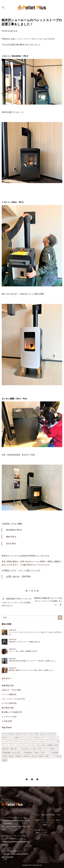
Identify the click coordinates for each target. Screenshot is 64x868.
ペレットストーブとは (11, 699)
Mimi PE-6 (11, 537)
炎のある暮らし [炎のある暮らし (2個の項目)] (17, 753)
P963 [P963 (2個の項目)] (37, 734)
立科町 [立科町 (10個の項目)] (5, 756)
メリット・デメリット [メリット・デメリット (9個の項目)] (10, 745)
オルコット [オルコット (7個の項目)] (54, 738)
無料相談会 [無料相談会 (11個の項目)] (28, 753)
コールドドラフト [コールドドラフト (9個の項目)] (8, 741)
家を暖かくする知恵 (10, 712)
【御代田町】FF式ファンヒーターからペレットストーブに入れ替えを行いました (17, 602)
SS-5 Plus (11, 544)
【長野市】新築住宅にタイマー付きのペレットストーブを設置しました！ (48, 601)
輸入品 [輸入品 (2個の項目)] (34, 756)
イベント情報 (7, 694)
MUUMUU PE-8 (14, 530)
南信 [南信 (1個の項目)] (57, 745)
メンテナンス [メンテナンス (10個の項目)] (24, 745)
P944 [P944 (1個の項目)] (31, 734)
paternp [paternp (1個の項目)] (43, 734)
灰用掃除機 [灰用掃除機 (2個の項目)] (6, 753)
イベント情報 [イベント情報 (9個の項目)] (14, 738)
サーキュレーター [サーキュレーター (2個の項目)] (22, 741)
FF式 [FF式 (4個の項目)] (4, 734)
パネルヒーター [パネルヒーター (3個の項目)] (44, 741)
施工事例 (5, 708)
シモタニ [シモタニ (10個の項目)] (34, 741)
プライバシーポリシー (44, 832)
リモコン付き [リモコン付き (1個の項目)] (35, 745)
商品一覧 (44, 815)
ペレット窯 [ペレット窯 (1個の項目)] (55, 741)
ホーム (37, 815)
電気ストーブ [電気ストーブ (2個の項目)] (50, 756)
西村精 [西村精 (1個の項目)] (11, 756)
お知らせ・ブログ (9, 690)
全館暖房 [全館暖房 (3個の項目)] (50, 745)
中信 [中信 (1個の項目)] (43, 745)
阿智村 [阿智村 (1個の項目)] (41, 756)
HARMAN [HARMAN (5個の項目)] (11, 734)
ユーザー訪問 (7, 703)
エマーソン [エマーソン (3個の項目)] (45, 738)
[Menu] (3, 7)
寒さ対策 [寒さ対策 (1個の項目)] (25, 749)
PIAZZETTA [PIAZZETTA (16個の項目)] (52, 734)
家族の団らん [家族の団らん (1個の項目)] (15, 749)
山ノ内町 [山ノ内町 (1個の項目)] (33, 749)
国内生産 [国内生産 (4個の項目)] (5, 749)
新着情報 (5, 686)
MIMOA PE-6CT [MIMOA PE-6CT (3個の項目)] (22, 734)
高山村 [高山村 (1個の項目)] (59, 756)
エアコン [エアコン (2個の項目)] (23, 738)
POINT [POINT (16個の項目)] (5, 738)
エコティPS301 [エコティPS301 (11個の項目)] (33, 738)
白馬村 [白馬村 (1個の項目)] (37, 753)
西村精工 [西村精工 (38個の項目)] (19, 756)
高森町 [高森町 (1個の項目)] (5, 760)
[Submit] (60, 617)
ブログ (59, 815)
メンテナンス (7, 717)
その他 (4, 721)
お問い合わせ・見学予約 (18, 577)
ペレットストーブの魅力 (44, 822)
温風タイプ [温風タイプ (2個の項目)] (54, 749)
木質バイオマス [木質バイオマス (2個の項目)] (43, 749)
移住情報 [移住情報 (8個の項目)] (55, 753)
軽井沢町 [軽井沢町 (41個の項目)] (27, 756)
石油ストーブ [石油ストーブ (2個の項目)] (45, 753)
